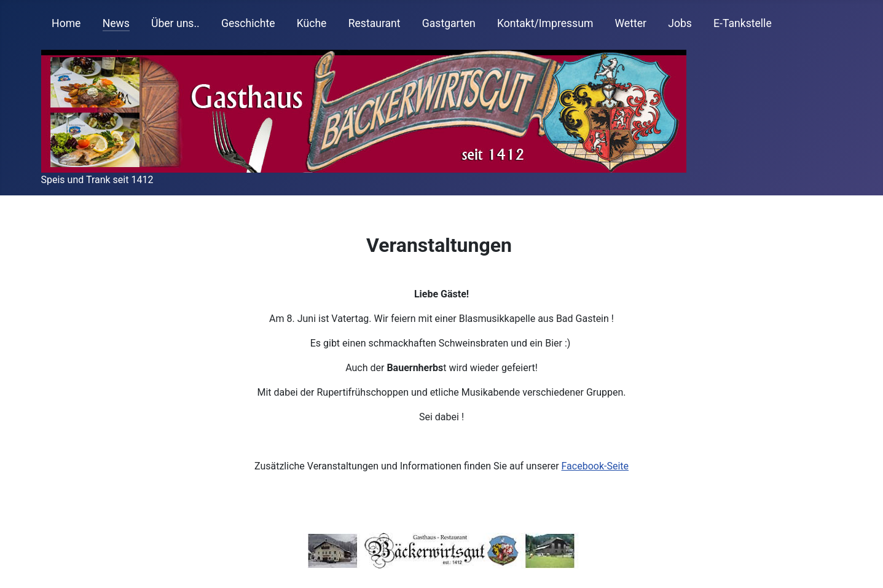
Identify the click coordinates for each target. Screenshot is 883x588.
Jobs (680, 23)
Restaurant (375, 23)
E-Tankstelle (743, 23)
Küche (312, 23)
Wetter (631, 23)
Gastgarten (449, 23)
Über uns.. (175, 23)
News (116, 23)
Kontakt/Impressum (545, 23)
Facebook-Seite (595, 466)
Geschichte (248, 23)
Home (66, 23)
